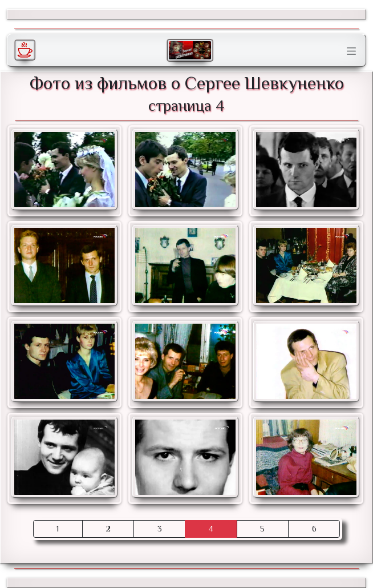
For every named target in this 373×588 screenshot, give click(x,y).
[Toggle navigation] (351, 51)
